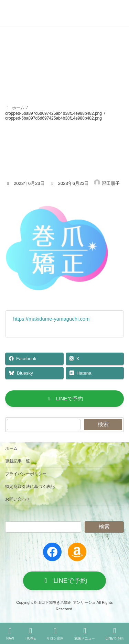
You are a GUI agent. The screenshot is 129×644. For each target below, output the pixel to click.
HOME (31, 634)
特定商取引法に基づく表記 (30, 487)
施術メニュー (85, 634)
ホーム (11, 448)
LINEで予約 (115, 634)
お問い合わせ (18, 499)
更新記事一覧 (18, 461)
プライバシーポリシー (26, 474)
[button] (64, 399)
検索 (103, 424)
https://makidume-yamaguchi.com (51, 319)
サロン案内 (55, 634)
